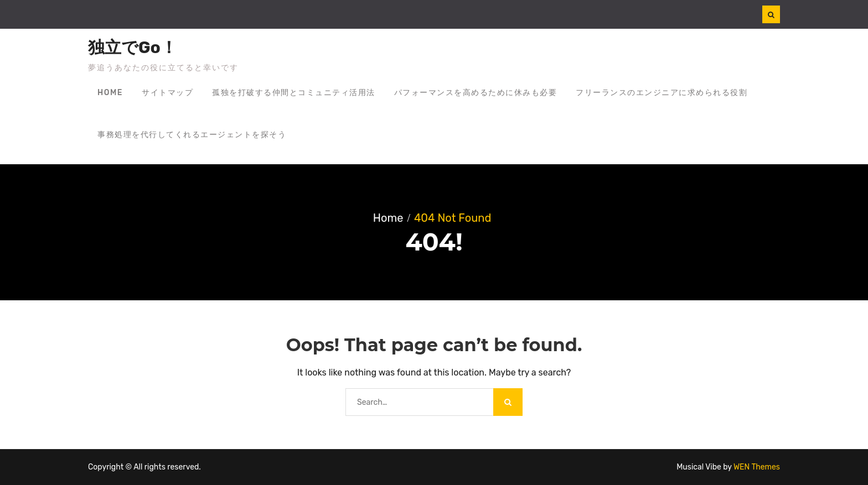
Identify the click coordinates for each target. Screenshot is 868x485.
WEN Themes (757, 467)
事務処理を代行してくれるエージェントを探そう (192, 135)
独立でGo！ (133, 48)
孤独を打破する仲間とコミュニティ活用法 (294, 93)
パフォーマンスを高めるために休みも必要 (476, 93)
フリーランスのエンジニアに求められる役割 (662, 93)
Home (110, 93)
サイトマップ (167, 93)
